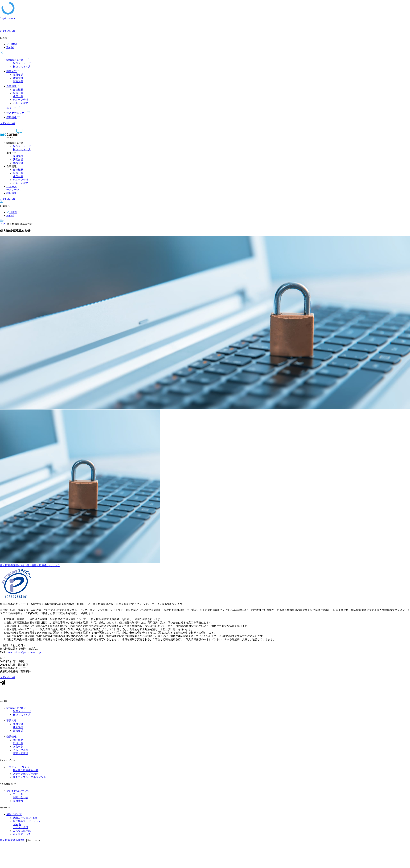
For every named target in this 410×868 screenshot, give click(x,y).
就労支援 (18, 78)
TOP (2, 224)
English (10, 47)
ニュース (12, 186)
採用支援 (18, 75)
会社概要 (18, 90)
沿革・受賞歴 (20, 103)
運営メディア (14, 817)
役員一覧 (18, 93)
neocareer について (17, 710)
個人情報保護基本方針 (13, 568)
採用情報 (12, 193)
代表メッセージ (22, 63)
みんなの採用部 (22, 833)
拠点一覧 (18, 96)
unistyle (17, 827)
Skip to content (8, 18)
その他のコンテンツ (18, 793)
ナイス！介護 (20, 830)
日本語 (12, 44)
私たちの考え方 (22, 67)
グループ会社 (20, 100)
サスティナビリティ (18, 770)
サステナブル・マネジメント (29, 780)
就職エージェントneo (25, 820)
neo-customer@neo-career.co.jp (24, 655)
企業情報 (12, 739)
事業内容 (12, 723)
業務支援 (18, 81)
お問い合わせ (20, 800)
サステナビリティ (17, 190)
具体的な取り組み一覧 (26, 773)
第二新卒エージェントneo (27, 824)
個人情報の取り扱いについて (43, 568)
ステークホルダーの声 (26, 776)
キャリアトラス (22, 837)
